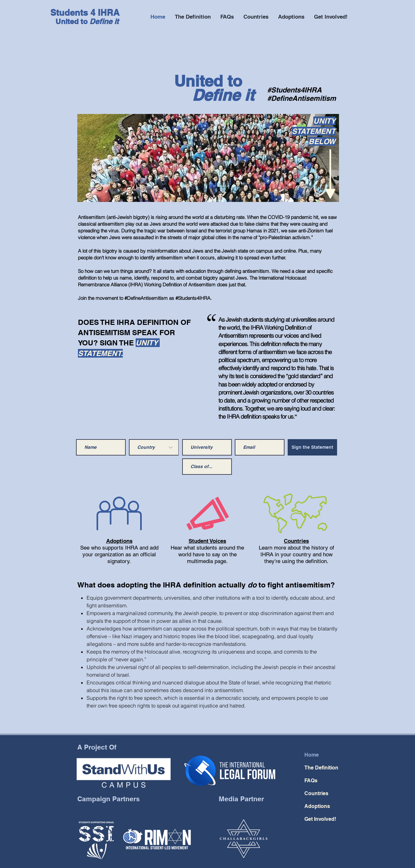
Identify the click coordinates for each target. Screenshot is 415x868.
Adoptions (119, 541)
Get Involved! (320, 819)
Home (312, 755)
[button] (331, 17)
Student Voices (207, 541)
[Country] (154, 447)
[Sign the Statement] (312, 447)
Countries (296, 541)
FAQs (311, 781)
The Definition (321, 768)
